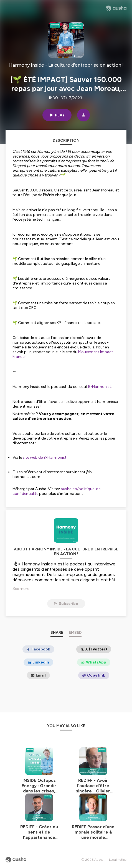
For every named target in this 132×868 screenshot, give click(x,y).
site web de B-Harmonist (45, 457)
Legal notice (118, 860)
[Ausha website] (116, 8)
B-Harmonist (100, 387)
